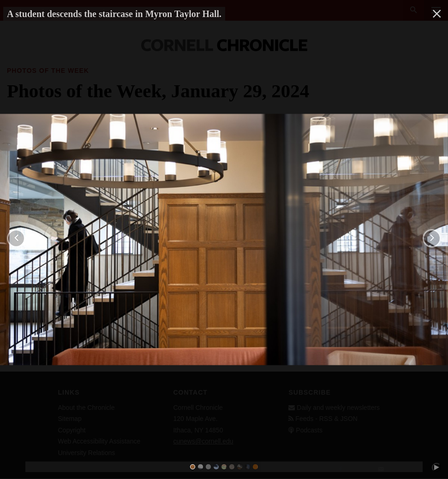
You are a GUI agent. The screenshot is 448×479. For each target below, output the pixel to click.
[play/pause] (436, 467)
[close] (437, 14)
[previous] (16, 238)
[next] (432, 238)
